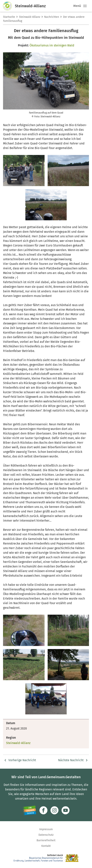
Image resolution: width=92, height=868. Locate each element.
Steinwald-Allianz (30, 17)
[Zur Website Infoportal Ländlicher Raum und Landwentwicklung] (29, 810)
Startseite (9, 17)
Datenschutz (46, 835)
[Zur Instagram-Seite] (54, 810)
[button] (85, 6)
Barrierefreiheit (46, 840)
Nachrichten (52, 17)
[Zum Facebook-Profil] (43, 810)
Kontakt (46, 846)
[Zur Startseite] (9, 6)
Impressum (46, 829)
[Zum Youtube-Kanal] (66, 810)
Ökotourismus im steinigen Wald (52, 45)
